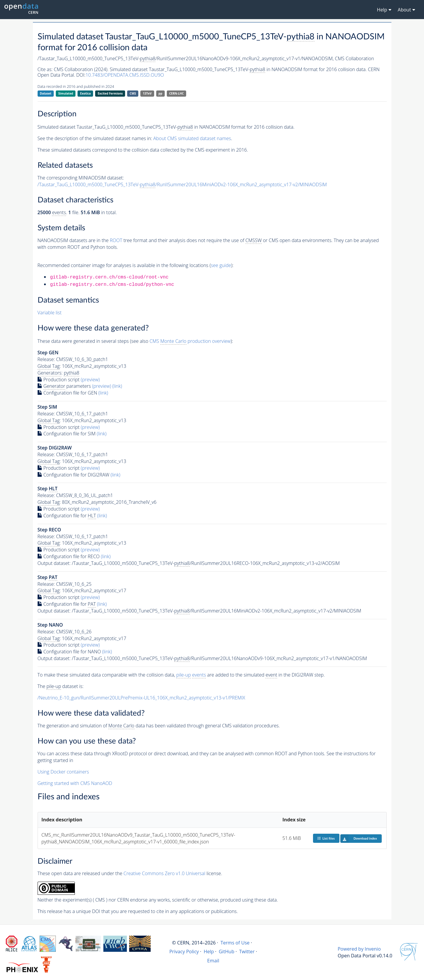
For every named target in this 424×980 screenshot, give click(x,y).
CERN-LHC (176, 93)
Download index (359, 838)
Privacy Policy (184, 952)
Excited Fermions (110, 93)
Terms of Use (235, 943)
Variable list (50, 313)
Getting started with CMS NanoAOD (75, 783)
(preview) (90, 380)
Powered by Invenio (359, 949)
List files (326, 838)
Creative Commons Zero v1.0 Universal (165, 873)
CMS (133, 93)
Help (209, 952)
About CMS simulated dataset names (192, 138)
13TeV (147, 93)
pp (160, 93)
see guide (221, 265)
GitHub (227, 952)
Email (213, 961)
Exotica (85, 93)
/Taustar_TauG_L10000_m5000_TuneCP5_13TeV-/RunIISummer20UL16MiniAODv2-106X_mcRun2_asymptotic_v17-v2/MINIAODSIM (182, 185)
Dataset (46, 93)
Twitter (247, 952)
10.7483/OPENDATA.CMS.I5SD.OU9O (125, 75)
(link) (117, 386)
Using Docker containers (63, 772)
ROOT (116, 240)
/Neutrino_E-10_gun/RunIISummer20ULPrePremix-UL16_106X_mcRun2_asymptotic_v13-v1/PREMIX (141, 698)
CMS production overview (190, 341)
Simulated (66, 93)
